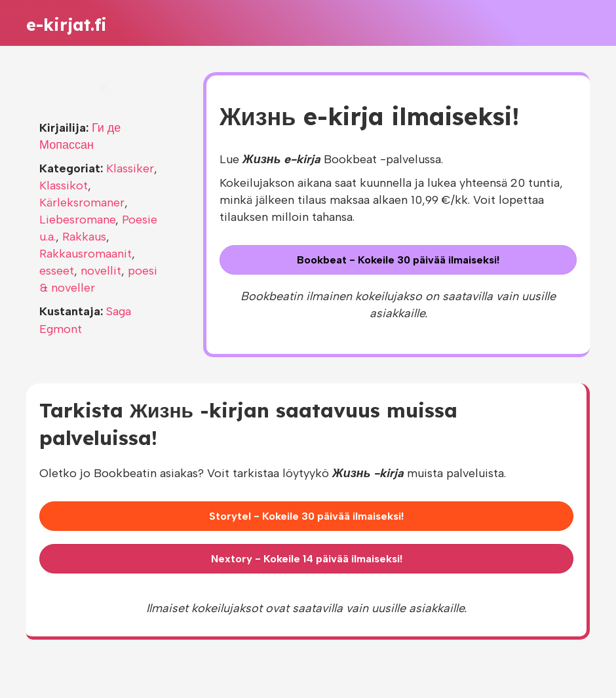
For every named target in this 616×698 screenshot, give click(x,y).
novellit (101, 271)
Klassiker (130, 168)
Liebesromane (77, 220)
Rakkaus (84, 237)
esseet (57, 271)
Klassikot (64, 185)
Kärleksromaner (82, 203)
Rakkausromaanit (86, 254)
